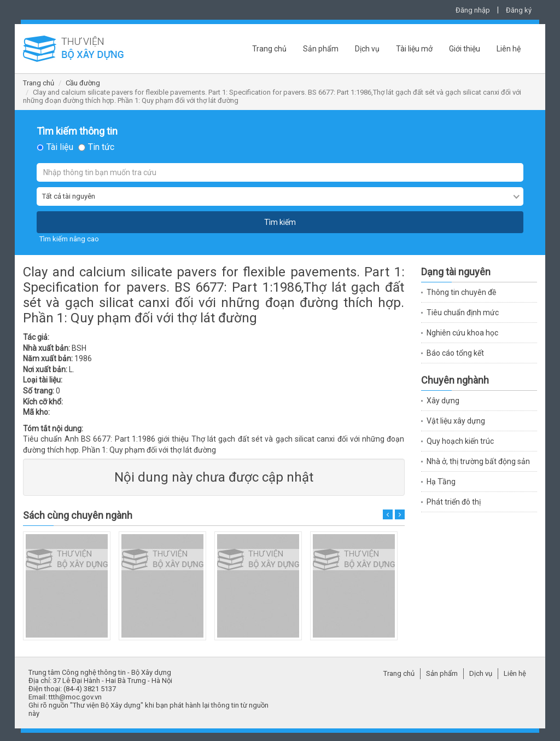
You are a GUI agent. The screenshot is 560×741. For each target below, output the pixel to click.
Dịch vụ (367, 49)
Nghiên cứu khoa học (462, 333)
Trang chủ (269, 49)
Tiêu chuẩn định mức (463, 312)
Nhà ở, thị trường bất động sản (478, 461)
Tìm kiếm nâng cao (69, 239)
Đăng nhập (473, 10)
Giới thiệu (465, 49)
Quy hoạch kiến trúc (460, 441)
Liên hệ (509, 49)
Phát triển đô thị (454, 502)
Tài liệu (60, 147)
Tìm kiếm (280, 222)
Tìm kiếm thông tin (77, 131)
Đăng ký (519, 10)
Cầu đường (83, 83)
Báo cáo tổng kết (455, 353)
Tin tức (101, 147)
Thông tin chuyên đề (461, 292)
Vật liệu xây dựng (456, 421)
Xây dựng (443, 401)
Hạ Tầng (441, 482)
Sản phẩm (321, 49)
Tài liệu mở (414, 49)
